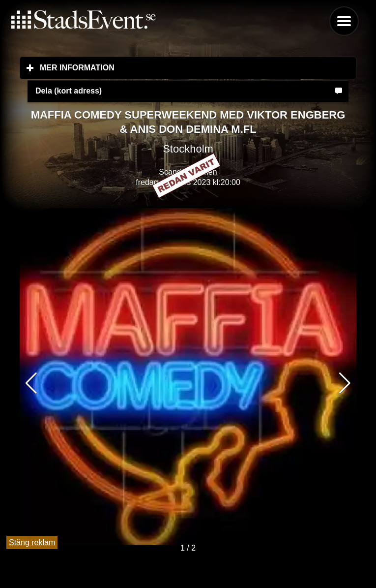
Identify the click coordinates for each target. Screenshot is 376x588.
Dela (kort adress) (69, 91)
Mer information (135, 67)
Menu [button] (344, 21)
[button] (345, 383)
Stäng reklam (32, 542)
